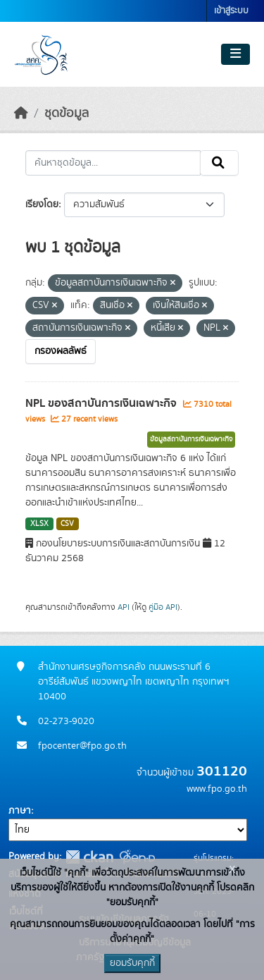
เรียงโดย (42, 204)
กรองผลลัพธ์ (61, 351)
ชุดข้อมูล (67, 114)
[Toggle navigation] (235, 54)
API (124, 607)
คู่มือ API (163, 607)
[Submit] (219, 163)
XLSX (39, 524)
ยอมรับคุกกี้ (132, 963)
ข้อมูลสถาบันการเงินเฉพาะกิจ (191, 439)
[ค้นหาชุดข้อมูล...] (113, 163)
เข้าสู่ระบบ (231, 11)
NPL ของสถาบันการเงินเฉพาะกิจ (102, 403)
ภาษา (20, 811)
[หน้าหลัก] (21, 114)
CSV (67, 524)
